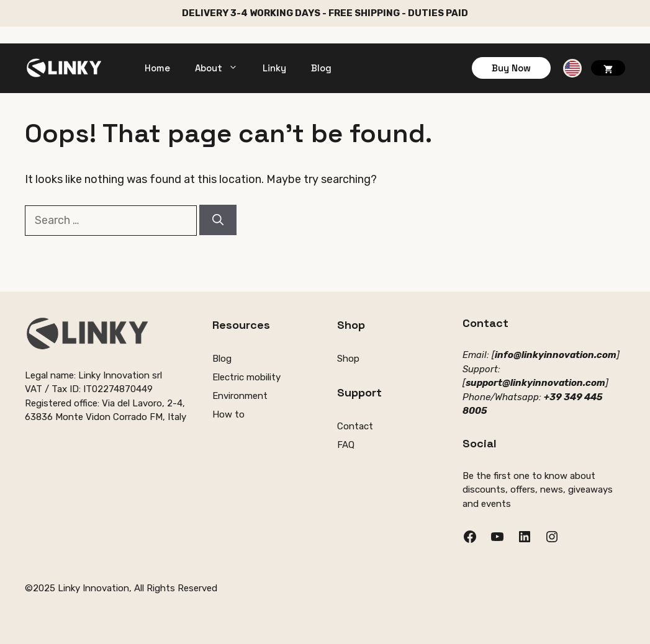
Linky (274, 68)
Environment (240, 396)
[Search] (218, 220)
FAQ (346, 445)
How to (228, 414)
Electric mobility (246, 377)
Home (157, 68)
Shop (348, 359)
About (223, 68)
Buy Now (511, 68)
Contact (355, 426)
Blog (321, 68)
